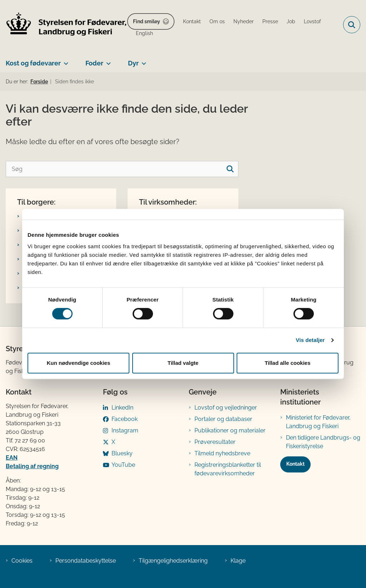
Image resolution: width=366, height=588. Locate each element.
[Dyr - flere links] (142, 60)
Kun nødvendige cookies (79, 363)
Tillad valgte (183, 363)
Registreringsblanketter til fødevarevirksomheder (228, 469)
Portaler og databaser (223, 419)
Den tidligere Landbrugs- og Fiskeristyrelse (323, 442)
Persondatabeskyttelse (86, 561)
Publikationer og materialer (230, 430)
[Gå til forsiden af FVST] (64, 25)
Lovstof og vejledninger (226, 408)
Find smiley (147, 21)
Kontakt (295, 464)
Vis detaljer (310, 340)
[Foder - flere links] (107, 60)
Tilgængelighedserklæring (173, 561)
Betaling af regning (32, 466)
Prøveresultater (215, 442)
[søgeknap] (230, 169)
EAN (12, 458)
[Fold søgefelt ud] (352, 25)
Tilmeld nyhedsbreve (222, 453)
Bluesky (122, 453)
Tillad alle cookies (287, 363)
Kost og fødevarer (33, 63)
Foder (94, 63)
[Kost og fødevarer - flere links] (65, 60)
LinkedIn (122, 408)
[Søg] (122, 169)
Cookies (22, 561)
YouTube (123, 465)
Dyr (133, 63)
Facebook (125, 419)
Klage (238, 561)
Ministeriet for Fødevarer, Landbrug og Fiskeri (318, 422)
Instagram (125, 430)
